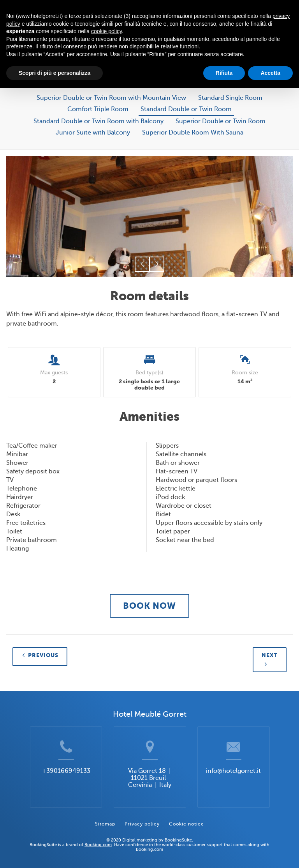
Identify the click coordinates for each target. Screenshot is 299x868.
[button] (142, 264)
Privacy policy (142, 824)
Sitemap (105, 824)
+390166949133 (66, 771)
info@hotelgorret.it (233, 771)
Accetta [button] (270, 73)
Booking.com (98, 845)
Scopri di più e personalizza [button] (55, 73)
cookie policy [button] (106, 31)
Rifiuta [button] (224, 73)
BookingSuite (178, 840)
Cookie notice (186, 824)
